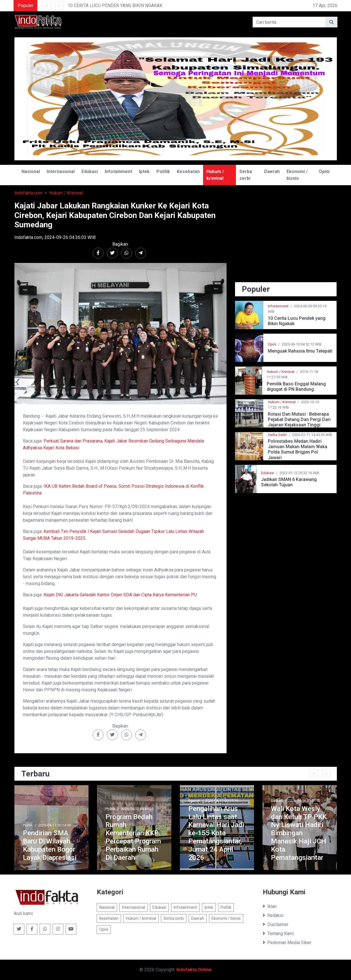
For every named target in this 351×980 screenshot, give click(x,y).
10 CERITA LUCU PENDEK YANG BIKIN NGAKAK (115, 6)
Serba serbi (246, 175)
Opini (324, 171)
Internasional (61, 171)
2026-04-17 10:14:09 (54, 825)
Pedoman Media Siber (287, 943)
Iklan (270, 906)
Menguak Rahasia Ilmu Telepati (300, 351)
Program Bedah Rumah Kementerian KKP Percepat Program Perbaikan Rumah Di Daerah (133, 837)
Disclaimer (276, 924)
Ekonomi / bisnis (297, 175)
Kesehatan (188, 171)
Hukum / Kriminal (66, 193)
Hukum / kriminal (215, 175)
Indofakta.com (28, 193)
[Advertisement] (286, 241)
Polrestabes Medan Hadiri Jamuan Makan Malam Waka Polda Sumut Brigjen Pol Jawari (298, 449)
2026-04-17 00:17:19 (222, 801)
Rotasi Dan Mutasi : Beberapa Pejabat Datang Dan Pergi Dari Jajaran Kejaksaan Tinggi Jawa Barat (299, 419)
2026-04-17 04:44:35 (137, 809)
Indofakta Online (194, 970)
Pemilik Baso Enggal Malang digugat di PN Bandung (296, 387)
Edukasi (90, 171)
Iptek (144, 171)
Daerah (272, 171)
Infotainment (118, 171)
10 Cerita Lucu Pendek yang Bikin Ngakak (297, 321)
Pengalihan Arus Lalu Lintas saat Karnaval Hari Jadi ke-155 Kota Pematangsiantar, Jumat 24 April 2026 (216, 833)
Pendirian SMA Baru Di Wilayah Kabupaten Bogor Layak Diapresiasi (50, 845)
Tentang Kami (278, 933)
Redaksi (273, 915)
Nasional (31, 171)
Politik (163, 171)
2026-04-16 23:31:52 (304, 801)
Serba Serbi (277, 435)
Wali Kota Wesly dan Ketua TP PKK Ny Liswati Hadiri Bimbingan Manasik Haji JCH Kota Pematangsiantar (299, 833)
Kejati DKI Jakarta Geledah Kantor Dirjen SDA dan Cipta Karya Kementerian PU (120, 595)
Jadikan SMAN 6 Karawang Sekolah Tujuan (289, 482)
